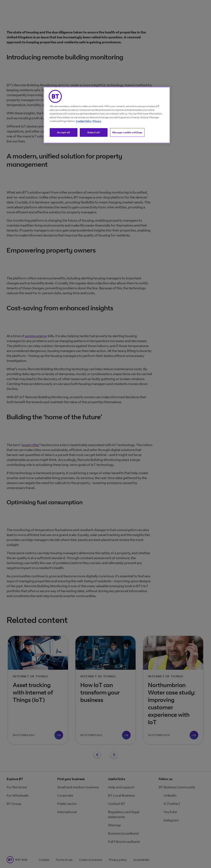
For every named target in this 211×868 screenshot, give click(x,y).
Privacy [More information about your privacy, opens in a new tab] (97, 121)
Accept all (64, 132)
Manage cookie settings (127, 132)
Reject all (94, 132)
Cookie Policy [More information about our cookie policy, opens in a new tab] (84, 121)
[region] (107, 115)
